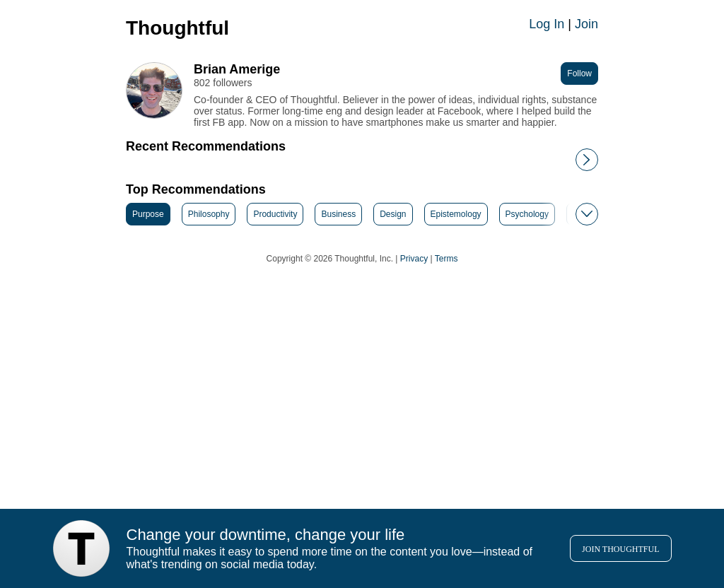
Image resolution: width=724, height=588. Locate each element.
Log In (547, 24)
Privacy (414, 259)
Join (586, 24)
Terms (446, 259)
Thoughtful (177, 28)
